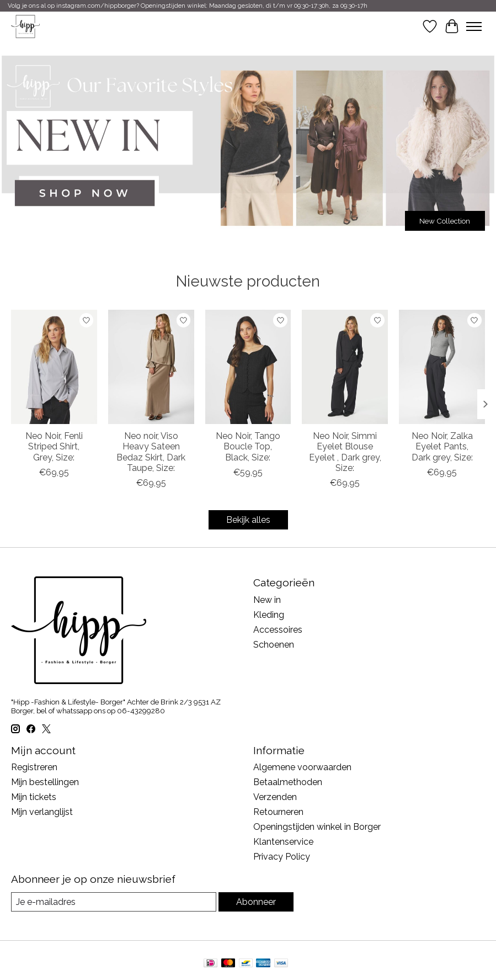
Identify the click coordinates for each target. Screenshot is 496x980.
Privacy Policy (282, 857)
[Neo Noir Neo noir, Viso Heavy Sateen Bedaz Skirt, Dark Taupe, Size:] (151, 367)
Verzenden (275, 797)
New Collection (445, 221)
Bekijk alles (248, 520)
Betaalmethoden (288, 782)
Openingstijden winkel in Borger (317, 827)
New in (267, 600)
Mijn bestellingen (45, 782)
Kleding (269, 615)
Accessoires (278, 630)
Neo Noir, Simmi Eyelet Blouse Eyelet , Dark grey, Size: (345, 452)
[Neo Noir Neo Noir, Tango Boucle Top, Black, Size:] (248, 367)
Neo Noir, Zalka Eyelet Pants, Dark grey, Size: (442, 446)
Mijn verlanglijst (42, 812)
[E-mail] (114, 902)
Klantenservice (283, 842)
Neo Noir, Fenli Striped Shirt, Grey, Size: (54, 446)
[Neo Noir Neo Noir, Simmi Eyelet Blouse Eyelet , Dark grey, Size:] (345, 367)
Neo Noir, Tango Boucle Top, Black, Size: (248, 446)
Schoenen (274, 645)
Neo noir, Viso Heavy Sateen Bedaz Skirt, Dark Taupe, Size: (151, 452)
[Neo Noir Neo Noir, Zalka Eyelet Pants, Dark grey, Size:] (442, 367)
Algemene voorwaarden (302, 767)
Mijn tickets (34, 797)
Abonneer (256, 902)
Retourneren (278, 812)
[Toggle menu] (474, 27)
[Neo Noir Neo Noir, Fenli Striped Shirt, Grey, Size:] (54, 367)
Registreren (34, 767)
